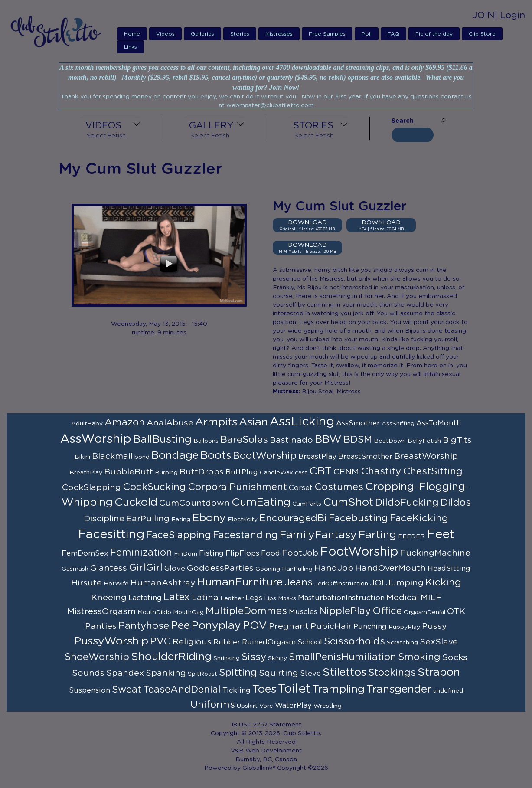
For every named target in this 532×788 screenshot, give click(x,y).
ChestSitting (433, 471)
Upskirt (247, 706)
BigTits (457, 440)
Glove (175, 569)
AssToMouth (439, 423)
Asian (253, 422)
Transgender (399, 689)
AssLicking (302, 422)
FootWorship (359, 552)
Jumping (405, 583)
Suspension (90, 690)
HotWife (116, 584)
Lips (270, 598)
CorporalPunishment (237, 487)
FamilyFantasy (318, 535)
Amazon (125, 422)
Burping (166, 473)
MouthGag (188, 612)
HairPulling (297, 569)
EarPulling (148, 519)
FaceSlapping (179, 535)
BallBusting (162, 440)
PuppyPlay (404, 627)
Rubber (227, 642)
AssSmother (358, 423)
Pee (180, 626)
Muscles (303, 612)
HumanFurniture (240, 582)
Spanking (166, 673)
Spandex (125, 673)
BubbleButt (129, 472)
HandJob (334, 568)
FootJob (300, 553)
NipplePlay (345, 611)
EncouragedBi (293, 518)
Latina (205, 598)
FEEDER (411, 536)
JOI (377, 583)
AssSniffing (398, 424)
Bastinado (291, 440)
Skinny (277, 658)
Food (271, 553)
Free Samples (327, 34)
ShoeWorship (97, 657)
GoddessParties (220, 568)
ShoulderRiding (171, 657)
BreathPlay (86, 473)
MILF (431, 598)
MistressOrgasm (101, 611)
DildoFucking (407, 503)
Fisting (211, 553)
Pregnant (289, 626)
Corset (301, 488)
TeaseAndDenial (182, 690)
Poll (367, 34)
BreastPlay (317, 457)
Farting (377, 535)
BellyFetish (424, 441)
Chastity (381, 471)
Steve (310, 674)
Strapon (439, 672)
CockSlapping (91, 487)
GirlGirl (146, 568)
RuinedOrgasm (269, 642)
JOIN (483, 15)
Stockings (392, 673)
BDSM (358, 440)
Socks (455, 657)
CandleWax (276, 473)
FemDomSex (85, 553)
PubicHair (331, 626)
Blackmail (112, 456)
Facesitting (111, 535)
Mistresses (279, 34)
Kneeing (109, 598)
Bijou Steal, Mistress (331, 392)
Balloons (206, 441)
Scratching (402, 643)
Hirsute (86, 583)
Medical (403, 598)
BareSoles (244, 440)
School (310, 642)
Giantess (109, 568)
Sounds (88, 673)
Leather (232, 598)
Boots (216, 456)
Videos (165, 34)
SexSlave (439, 642)
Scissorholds (354, 641)
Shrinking (227, 658)
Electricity (243, 520)
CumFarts (307, 504)
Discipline (104, 519)
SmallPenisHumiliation (343, 657)
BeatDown (390, 441)
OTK (456, 611)
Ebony (209, 518)
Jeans (299, 582)
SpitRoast (202, 674)
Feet (441, 535)
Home (132, 34)
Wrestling (328, 706)
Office (387, 611)
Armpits (216, 422)
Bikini (82, 457)
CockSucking (154, 487)
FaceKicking (419, 518)
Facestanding (245, 535)
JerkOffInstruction (341, 584)
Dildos (456, 503)
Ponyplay (216, 626)
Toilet (294, 689)
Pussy (434, 626)
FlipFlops (242, 553)
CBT (320, 471)
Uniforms (213, 705)
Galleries (202, 34)
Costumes (339, 487)
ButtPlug (242, 472)
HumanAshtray (163, 583)
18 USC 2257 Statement (266, 725)
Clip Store (482, 34)
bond (142, 457)
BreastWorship (426, 456)
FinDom (186, 554)
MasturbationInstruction (341, 598)
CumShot (348, 502)
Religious (192, 642)
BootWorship (265, 456)
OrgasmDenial (424, 612)
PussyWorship (111, 641)
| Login (510, 15)
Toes (264, 689)
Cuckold (136, 502)
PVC (160, 641)
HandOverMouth (390, 568)
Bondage (175, 456)
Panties (101, 626)
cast (301, 473)
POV (255, 626)
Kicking (443, 582)
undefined (448, 691)
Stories (240, 34)
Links (131, 47)
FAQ (393, 34)
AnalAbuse (170, 423)
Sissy (254, 657)
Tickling (237, 690)
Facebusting (358, 518)
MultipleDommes (246, 611)
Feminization (141, 553)
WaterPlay (293, 706)
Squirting (279, 673)
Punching (370, 627)
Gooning (268, 569)
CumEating (261, 502)
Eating (181, 520)
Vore (266, 706)
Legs (254, 598)
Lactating (145, 598)
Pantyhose (144, 626)
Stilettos (344, 672)
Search (403, 121)
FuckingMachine (435, 553)
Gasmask (75, 569)
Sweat (127, 690)
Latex (177, 597)
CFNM (346, 472)
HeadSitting (449, 569)
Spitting (238, 673)
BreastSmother (365, 457)
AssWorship (96, 439)
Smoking (419, 657)
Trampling (338, 689)
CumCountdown (194, 503)
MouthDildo (154, 612)
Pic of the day (434, 34)
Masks (287, 598)
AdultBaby (87, 424)
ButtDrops (202, 472)
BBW (328, 440)
